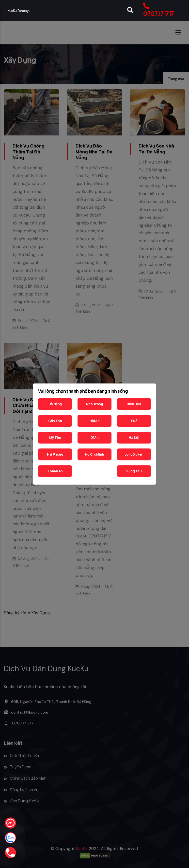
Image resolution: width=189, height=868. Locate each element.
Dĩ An (94, 437)
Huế (134, 421)
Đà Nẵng (55, 404)
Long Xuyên (134, 454)
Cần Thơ (55, 421)
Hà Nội (134, 437)
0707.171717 (158, 14)
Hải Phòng (55, 454)
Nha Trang (94, 404)
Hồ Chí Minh (94, 454)
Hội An (95, 421)
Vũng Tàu (134, 471)
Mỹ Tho (55, 437)
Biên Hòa (134, 404)
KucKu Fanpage (17, 11)
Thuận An (55, 471)
